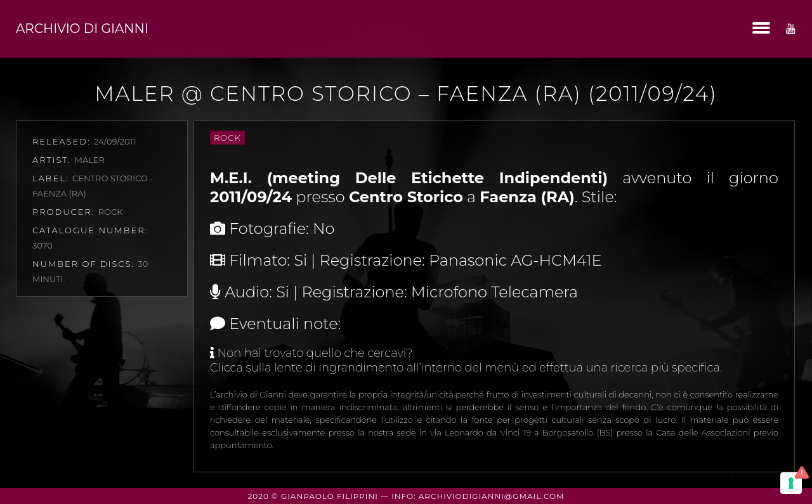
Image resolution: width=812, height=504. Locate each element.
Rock (227, 138)
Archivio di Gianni (82, 29)
